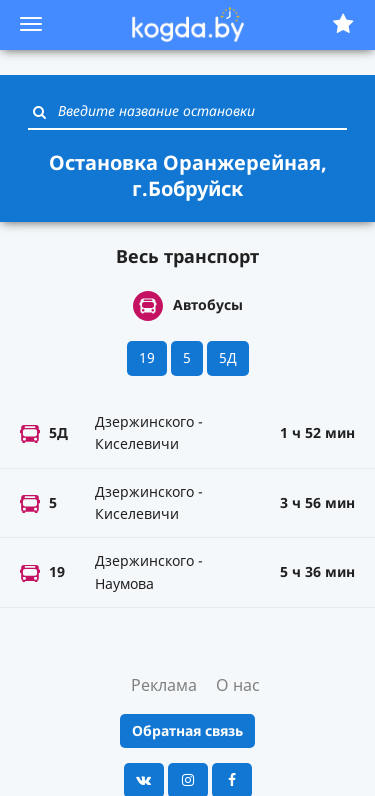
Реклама (164, 685)
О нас (238, 685)
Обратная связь (187, 730)
